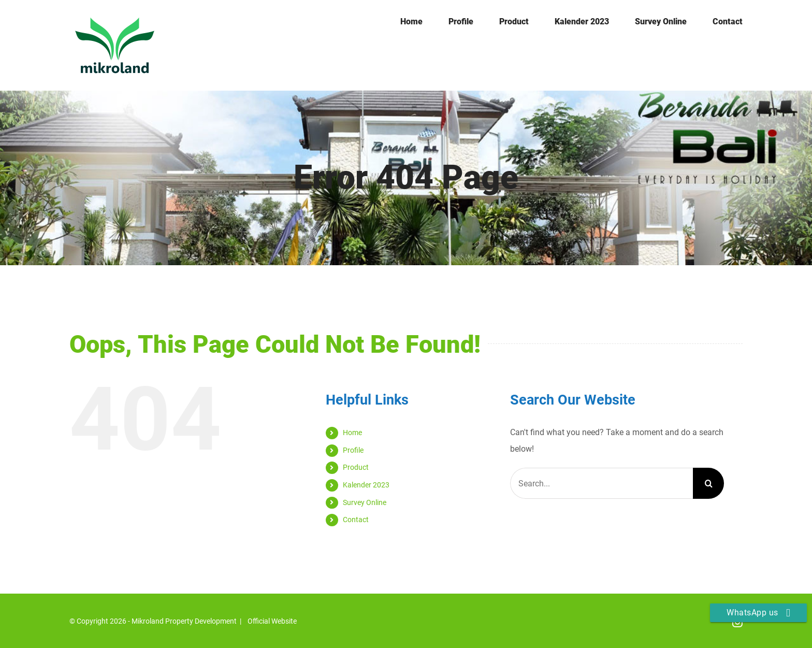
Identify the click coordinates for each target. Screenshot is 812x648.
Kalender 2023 (366, 485)
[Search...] (601, 483)
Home (352, 433)
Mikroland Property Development (184, 621)
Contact (356, 520)
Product (356, 467)
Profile (353, 450)
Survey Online (365, 502)
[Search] (708, 483)
